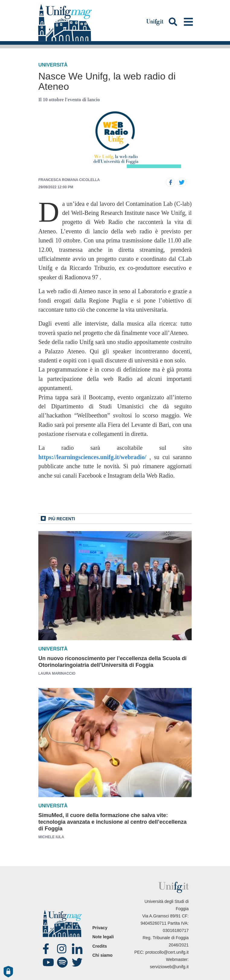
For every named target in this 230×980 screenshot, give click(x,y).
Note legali (103, 937)
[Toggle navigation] (188, 22)
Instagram (63, 949)
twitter (78, 962)
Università (53, 65)
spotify (63, 962)
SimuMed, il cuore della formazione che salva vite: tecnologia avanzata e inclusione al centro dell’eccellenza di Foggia (112, 822)
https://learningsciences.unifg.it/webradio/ (92, 457)
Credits (100, 946)
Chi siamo (102, 955)
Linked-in (78, 949)
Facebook (49, 949)
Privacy (100, 928)
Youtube (49, 962)
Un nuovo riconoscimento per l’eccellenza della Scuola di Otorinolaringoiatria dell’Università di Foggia (112, 662)
